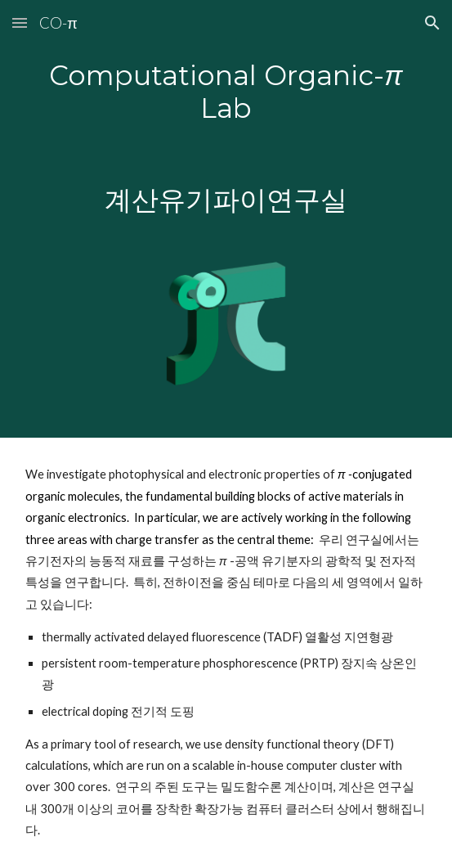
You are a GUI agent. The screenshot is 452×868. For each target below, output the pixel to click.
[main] (226, 137)
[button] (20, 22)
